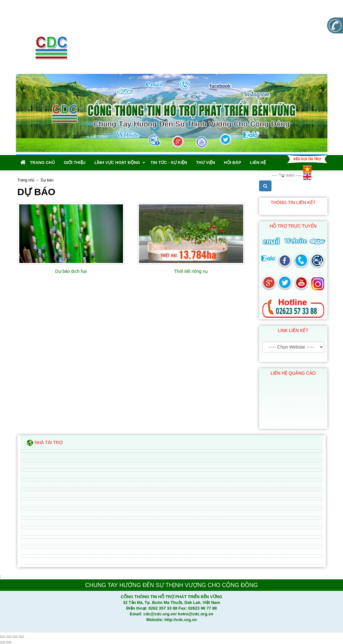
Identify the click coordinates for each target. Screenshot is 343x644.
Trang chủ (38, 162)
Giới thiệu (75, 163)
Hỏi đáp (232, 163)
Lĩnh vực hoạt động (120, 163)
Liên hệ (258, 163)
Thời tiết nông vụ (191, 271)
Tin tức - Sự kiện (169, 163)
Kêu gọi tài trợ (307, 159)
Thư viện (206, 163)
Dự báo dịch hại (71, 271)
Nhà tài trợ (45, 443)
